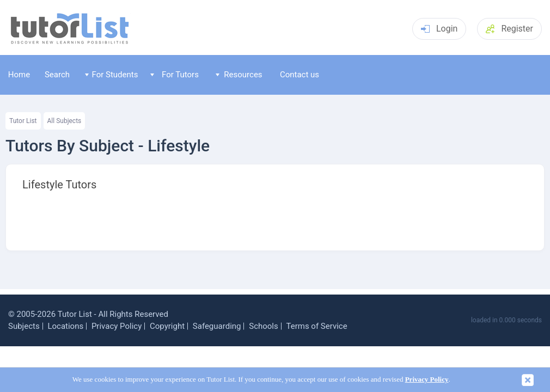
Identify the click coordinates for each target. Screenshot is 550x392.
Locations (65, 326)
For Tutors (175, 75)
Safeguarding (217, 326)
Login (439, 29)
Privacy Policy (117, 326)
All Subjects (65, 121)
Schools (264, 326)
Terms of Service (316, 326)
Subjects (24, 326)
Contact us (300, 75)
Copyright (167, 326)
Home (19, 75)
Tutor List (23, 121)
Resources (239, 75)
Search (57, 75)
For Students (111, 75)
